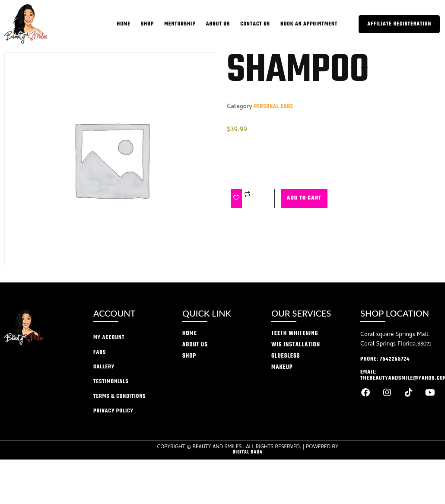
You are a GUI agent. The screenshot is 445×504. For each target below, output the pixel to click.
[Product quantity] (264, 198)
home (124, 24)
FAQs (100, 352)
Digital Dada (247, 452)
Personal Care (274, 107)
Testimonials (111, 382)
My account (109, 338)
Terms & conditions (119, 396)
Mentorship (180, 24)
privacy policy (113, 411)
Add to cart (304, 198)
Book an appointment (309, 24)
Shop (147, 24)
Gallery (104, 367)
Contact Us (255, 24)
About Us (218, 24)
